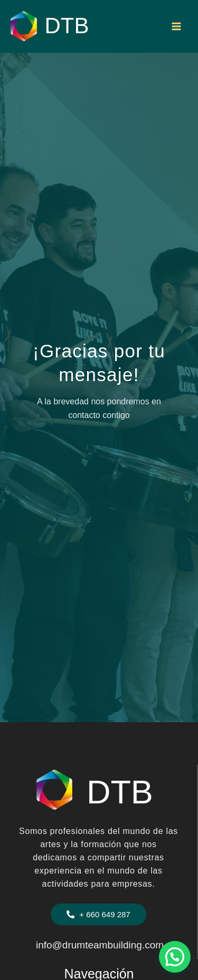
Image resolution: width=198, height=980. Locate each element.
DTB (67, 26)
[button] (98, 914)
